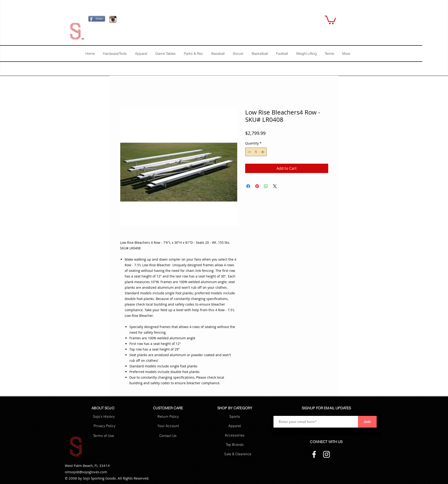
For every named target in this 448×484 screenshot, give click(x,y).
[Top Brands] (235, 445)
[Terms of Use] (104, 436)
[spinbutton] (256, 152)
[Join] (367, 422)
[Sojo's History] (104, 417)
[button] (330, 19)
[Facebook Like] (148, 21)
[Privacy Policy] (105, 426)
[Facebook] (314, 454)
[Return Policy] (168, 417)
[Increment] (263, 152)
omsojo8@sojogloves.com (86, 472)
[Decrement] (249, 152)
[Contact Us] (168, 436)
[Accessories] (235, 436)
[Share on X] (275, 186)
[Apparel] (235, 426)
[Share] (97, 19)
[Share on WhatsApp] (266, 186)
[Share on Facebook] (248, 186)
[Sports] (235, 417)
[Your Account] (168, 426)
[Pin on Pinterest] (257, 186)
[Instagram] (326, 454)
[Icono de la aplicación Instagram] (113, 19)
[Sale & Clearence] (238, 454)
